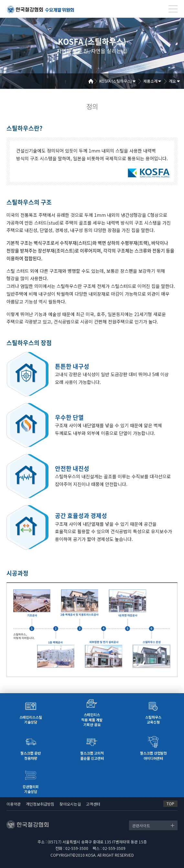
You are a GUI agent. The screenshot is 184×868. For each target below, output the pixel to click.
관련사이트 (141, 826)
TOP (170, 804)
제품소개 (150, 81)
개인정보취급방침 (40, 804)
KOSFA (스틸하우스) (116, 81)
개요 (172, 81)
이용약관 (14, 804)
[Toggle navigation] (173, 9)
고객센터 (93, 804)
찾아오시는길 (70, 804)
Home (93, 81)
